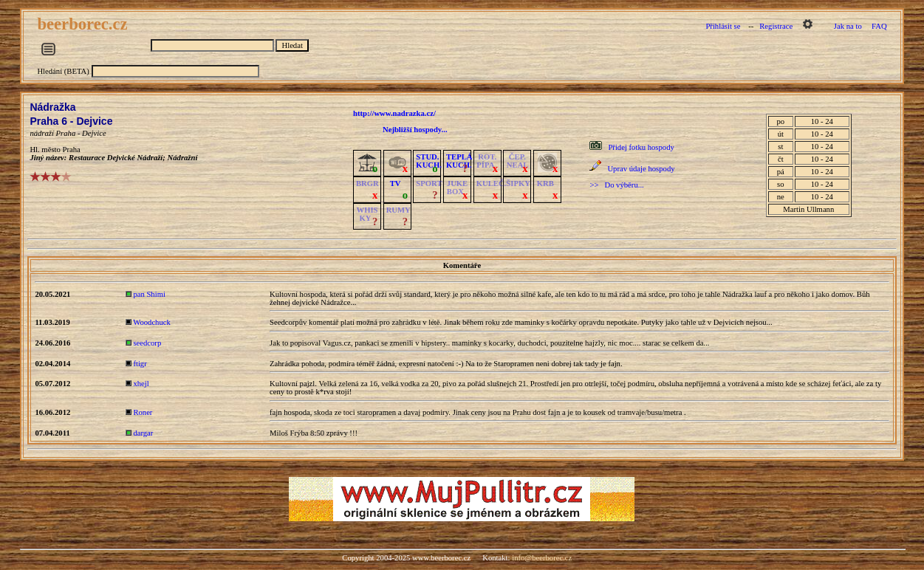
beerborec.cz (84, 24)
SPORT (429, 183)
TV (396, 183)
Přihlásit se (723, 26)
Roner (143, 412)
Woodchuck (152, 322)
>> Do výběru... (616, 185)
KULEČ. (492, 183)
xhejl (141, 384)
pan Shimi (149, 294)
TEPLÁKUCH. (459, 161)
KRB (545, 183)
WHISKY (367, 214)
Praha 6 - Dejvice (71, 121)
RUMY (398, 210)
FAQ (879, 26)
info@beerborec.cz (542, 558)
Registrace (776, 26)
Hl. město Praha (55, 150)
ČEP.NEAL (517, 161)
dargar (143, 433)
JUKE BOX (457, 188)
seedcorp (147, 343)
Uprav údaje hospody (641, 169)
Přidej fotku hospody (641, 147)
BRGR (367, 183)
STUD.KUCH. (429, 161)
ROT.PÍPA (486, 161)
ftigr (140, 364)
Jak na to (848, 26)
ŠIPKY (518, 183)
